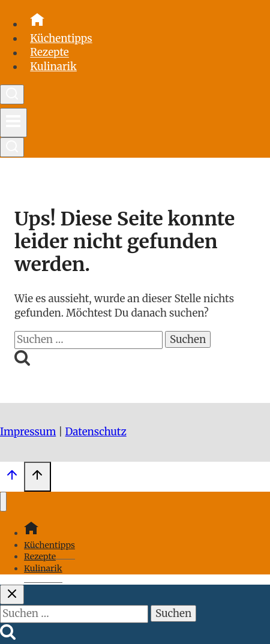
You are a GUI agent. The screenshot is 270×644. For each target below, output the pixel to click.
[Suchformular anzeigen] (12, 94)
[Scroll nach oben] (12, 478)
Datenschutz (96, 432)
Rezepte (49, 53)
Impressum (28, 432)
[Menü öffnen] (13, 123)
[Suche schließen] (12, 595)
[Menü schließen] (3, 502)
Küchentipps (61, 38)
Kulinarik (53, 67)
